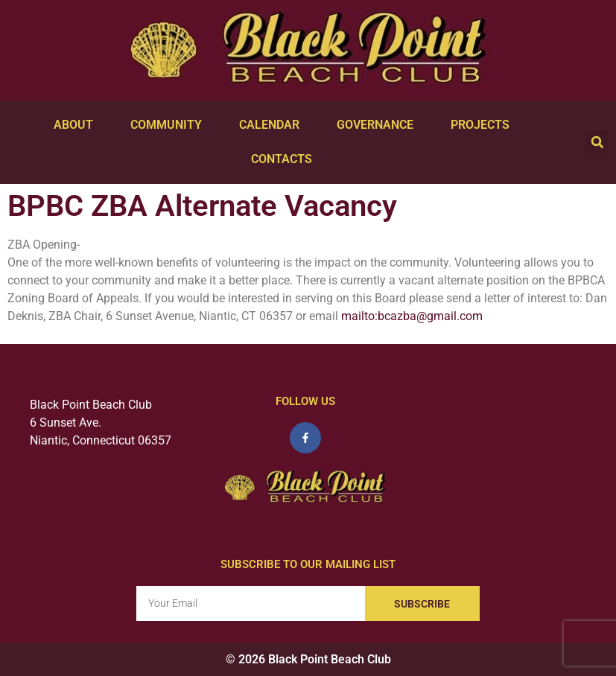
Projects (484, 125)
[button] (597, 142)
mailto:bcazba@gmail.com (412, 316)
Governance (379, 125)
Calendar (273, 125)
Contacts (285, 159)
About (77, 125)
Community (170, 125)
